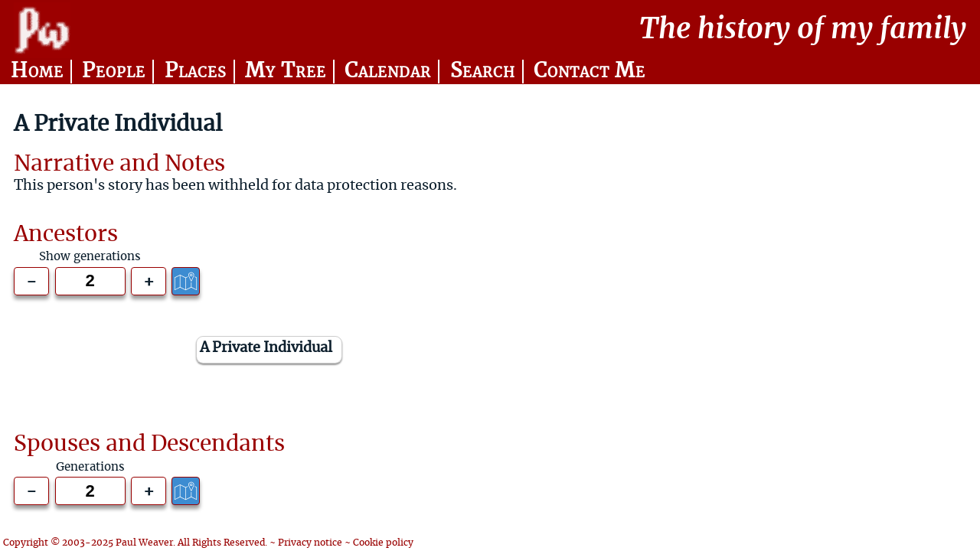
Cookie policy (383, 543)
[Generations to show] (90, 281)
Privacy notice (310, 543)
